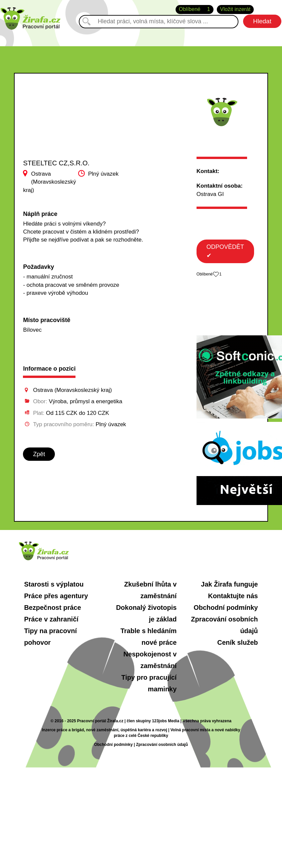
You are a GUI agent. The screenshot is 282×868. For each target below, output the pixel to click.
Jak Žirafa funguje (229, 584)
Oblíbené (195, 9)
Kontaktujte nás (233, 596)
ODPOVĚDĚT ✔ (225, 251)
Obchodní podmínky (226, 608)
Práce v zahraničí (51, 619)
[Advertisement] (64, 123)
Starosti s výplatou (54, 584)
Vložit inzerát (235, 9)
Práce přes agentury (56, 596)
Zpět (39, 454)
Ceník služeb (237, 642)
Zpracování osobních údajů (162, 745)
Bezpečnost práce (52, 608)
